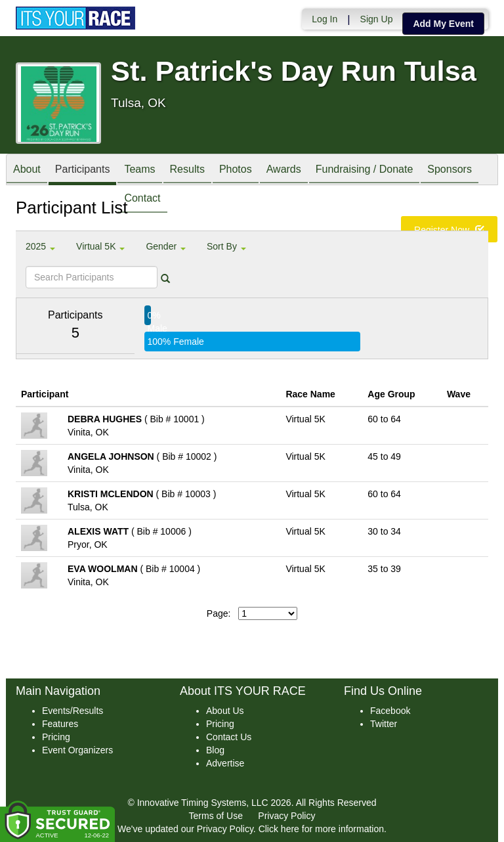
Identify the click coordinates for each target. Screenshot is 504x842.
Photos (236, 170)
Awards (284, 170)
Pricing (56, 737)
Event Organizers (77, 750)
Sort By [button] (226, 246)
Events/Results (73, 711)
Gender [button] (166, 246)
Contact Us (229, 737)
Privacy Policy (286, 816)
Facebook (390, 711)
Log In (325, 19)
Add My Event (443, 24)
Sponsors (450, 170)
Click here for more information (321, 829)
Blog (215, 750)
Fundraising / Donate (365, 170)
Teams (139, 170)
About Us (225, 711)
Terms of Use (216, 816)
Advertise (225, 763)
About (27, 170)
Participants (83, 170)
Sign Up (377, 19)
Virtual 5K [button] (100, 246)
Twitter (384, 724)
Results (187, 170)
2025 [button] (40, 246)
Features (60, 724)
